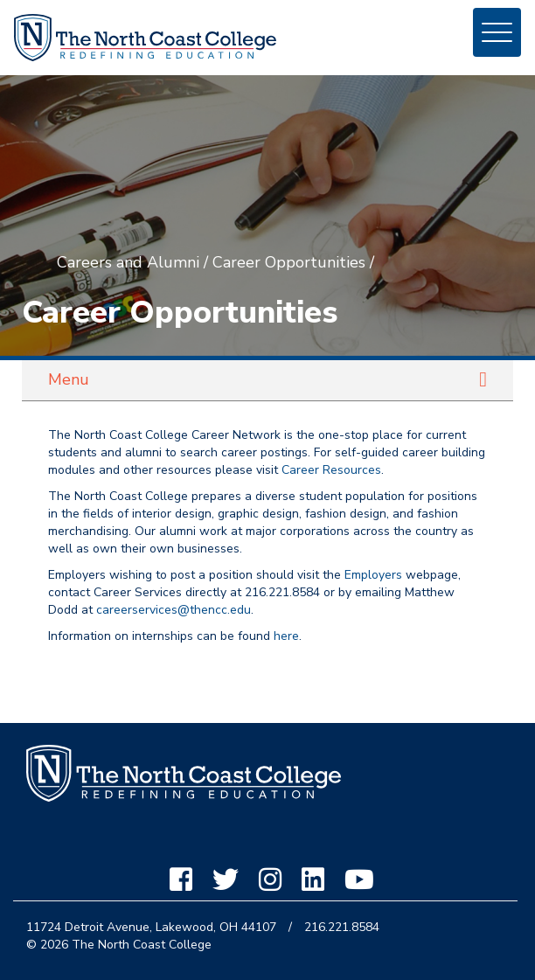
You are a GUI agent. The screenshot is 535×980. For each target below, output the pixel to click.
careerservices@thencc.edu (174, 610)
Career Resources (331, 470)
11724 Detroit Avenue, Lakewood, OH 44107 (151, 927)
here (286, 636)
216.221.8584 (342, 927)
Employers (373, 575)
